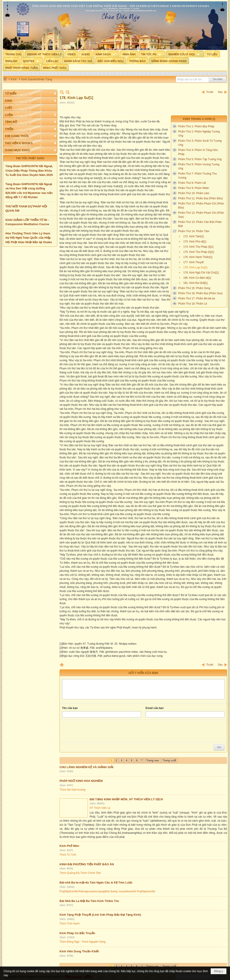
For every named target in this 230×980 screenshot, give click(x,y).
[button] (106, 54)
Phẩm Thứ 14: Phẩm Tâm (194, 231)
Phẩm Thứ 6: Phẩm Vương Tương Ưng (199, 166)
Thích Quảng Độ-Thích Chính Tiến (80, 873)
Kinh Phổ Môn (69, 846)
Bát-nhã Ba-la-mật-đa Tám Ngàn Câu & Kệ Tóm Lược (96, 882)
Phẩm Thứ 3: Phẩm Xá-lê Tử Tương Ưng (200, 143)
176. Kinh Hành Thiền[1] (198, 257)
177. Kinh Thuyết (194, 262)
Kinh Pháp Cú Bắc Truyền (77, 933)
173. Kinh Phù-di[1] (195, 242)
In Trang (62, 665)
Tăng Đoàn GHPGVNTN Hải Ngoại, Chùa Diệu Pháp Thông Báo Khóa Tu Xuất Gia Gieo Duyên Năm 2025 (29, 170)
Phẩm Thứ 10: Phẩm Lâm (194, 193)
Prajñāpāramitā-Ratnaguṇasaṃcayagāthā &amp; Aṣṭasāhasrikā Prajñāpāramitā (107, 891)
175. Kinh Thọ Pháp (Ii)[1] (199, 252)
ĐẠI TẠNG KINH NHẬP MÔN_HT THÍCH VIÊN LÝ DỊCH (126, 799)
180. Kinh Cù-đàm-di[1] (197, 278)
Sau (220, 92)
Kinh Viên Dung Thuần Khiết (79, 951)
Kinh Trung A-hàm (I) (199, 119)
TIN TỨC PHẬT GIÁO (30, 158)
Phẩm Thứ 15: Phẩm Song (194, 288)
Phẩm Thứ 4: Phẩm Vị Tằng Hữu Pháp (198, 152)
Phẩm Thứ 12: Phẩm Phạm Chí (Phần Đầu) (201, 206)
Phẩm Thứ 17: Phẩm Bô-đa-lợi (197, 298)
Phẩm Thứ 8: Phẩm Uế (192, 183)
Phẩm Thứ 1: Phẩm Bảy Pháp (196, 126)
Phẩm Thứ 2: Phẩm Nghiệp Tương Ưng (199, 134)
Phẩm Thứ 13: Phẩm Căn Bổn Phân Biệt (200, 224)
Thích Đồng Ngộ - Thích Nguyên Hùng (83, 942)
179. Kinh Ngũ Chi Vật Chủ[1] (201, 273)
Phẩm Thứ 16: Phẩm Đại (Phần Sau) (200, 293)
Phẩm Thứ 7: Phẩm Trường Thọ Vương (197, 176)
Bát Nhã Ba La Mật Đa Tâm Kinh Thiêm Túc (89, 901)
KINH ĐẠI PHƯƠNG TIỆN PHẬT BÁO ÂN (87, 864)
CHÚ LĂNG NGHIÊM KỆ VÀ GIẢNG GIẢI (86, 767)
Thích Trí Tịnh (68, 855)
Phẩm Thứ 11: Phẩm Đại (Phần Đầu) (200, 198)
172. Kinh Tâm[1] (194, 236)
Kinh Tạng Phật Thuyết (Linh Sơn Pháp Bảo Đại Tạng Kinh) (100, 915)
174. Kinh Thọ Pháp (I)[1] (198, 247)
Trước (210, 92)
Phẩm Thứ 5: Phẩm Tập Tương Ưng (200, 159)
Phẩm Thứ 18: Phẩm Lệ (193, 304)
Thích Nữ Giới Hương (72, 790)
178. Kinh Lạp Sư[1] (195, 267)
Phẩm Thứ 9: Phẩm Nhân (194, 188)
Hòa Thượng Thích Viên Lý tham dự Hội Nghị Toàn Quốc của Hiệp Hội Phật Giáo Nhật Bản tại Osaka (29, 238)
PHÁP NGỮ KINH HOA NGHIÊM (81, 781)
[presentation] (96, 731)
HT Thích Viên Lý (100, 808)
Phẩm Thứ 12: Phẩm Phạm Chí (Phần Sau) (201, 215)
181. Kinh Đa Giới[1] (195, 283)
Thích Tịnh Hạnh (70, 924)
